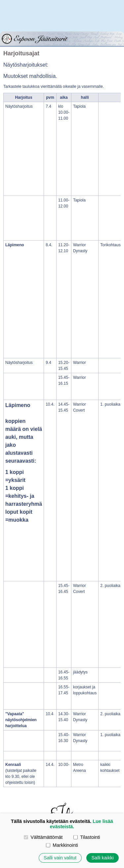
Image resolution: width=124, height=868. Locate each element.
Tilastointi (87, 837)
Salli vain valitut (60, 858)
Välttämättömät (43, 837)
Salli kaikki (102, 858)
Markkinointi (62, 845)
